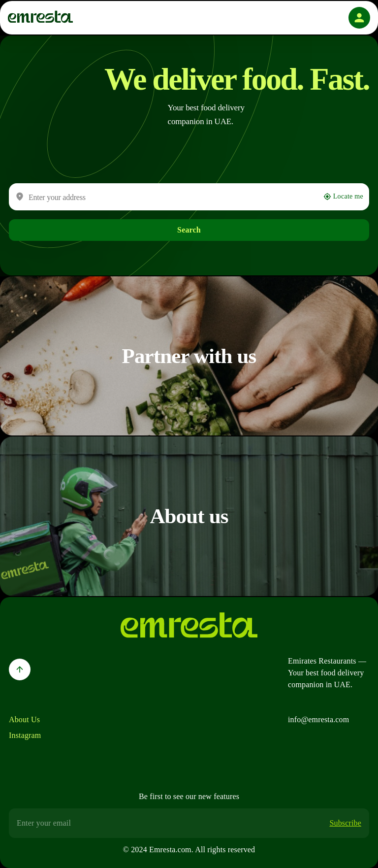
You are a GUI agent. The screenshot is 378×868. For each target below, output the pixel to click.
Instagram (25, 735)
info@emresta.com (318, 719)
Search (189, 230)
